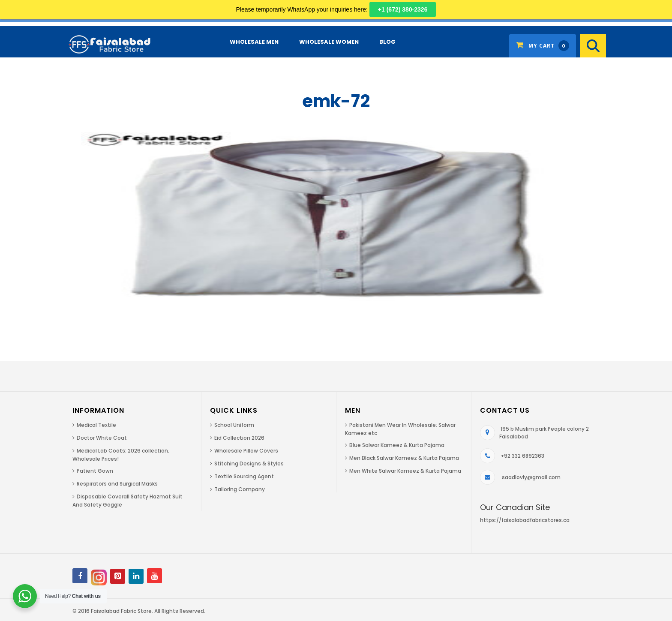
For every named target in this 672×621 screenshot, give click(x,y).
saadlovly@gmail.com (531, 477)
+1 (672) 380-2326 (403, 9)
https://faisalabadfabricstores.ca (525, 520)
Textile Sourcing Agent (244, 476)
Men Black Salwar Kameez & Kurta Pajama (404, 458)
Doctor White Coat (102, 438)
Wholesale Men (254, 42)
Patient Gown (95, 471)
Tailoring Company (240, 489)
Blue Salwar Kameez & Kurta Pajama (397, 445)
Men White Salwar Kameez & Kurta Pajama (405, 471)
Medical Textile (96, 425)
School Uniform (234, 425)
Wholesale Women (329, 42)
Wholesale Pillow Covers (246, 451)
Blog (387, 42)
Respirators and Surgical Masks (117, 484)
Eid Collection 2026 (239, 438)
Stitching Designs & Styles (249, 463)
